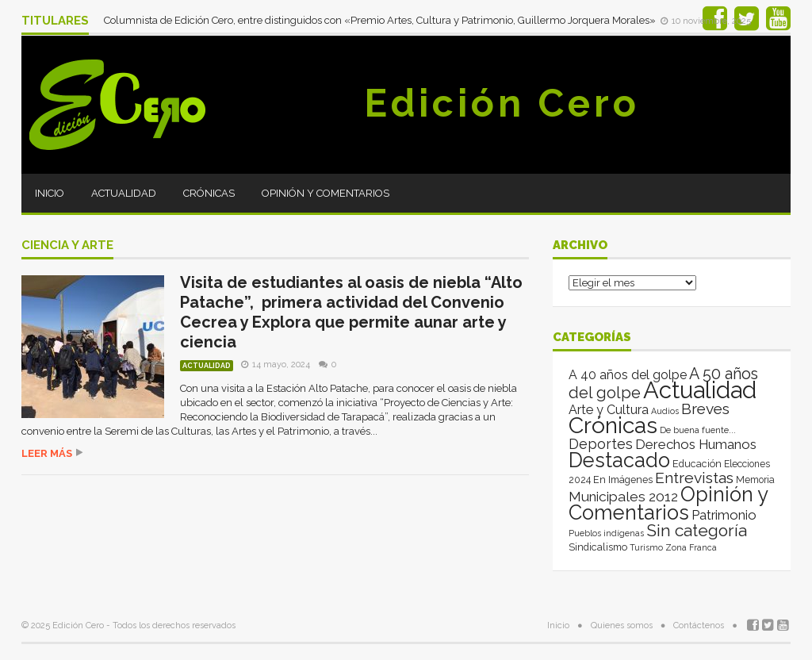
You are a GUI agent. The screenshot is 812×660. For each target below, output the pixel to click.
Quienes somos (622, 625)
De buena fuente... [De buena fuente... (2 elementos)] (698, 430)
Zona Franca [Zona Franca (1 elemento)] (691, 547)
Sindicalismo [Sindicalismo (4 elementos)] (598, 547)
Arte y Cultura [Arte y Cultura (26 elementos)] (609, 410)
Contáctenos (699, 625)
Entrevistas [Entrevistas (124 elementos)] (694, 478)
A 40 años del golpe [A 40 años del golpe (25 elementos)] (628, 375)
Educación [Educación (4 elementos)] (697, 464)
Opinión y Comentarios (326, 193)
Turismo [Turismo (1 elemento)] (646, 547)
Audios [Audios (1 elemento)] (665, 411)
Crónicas (209, 193)
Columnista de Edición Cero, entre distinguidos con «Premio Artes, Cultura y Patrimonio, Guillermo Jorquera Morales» (381, 20)
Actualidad (124, 193)
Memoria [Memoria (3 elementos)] (755, 480)
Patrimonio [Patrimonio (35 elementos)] (724, 515)
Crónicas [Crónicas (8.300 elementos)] (613, 425)
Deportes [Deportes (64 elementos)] (601, 444)
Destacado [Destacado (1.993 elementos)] (619, 460)
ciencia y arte (67, 246)
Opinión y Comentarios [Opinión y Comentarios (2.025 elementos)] (668, 503)
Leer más (47, 453)
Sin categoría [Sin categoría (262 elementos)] (697, 530)
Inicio (50, 193)
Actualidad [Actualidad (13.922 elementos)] (700, 390)
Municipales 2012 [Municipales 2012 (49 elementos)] (623, 497)
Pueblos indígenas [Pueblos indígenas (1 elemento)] (606, 533)
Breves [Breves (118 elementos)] (705, 409)
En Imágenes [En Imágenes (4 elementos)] (623, 480)
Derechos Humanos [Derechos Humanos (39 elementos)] (696, 444)
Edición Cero (502, 103)
